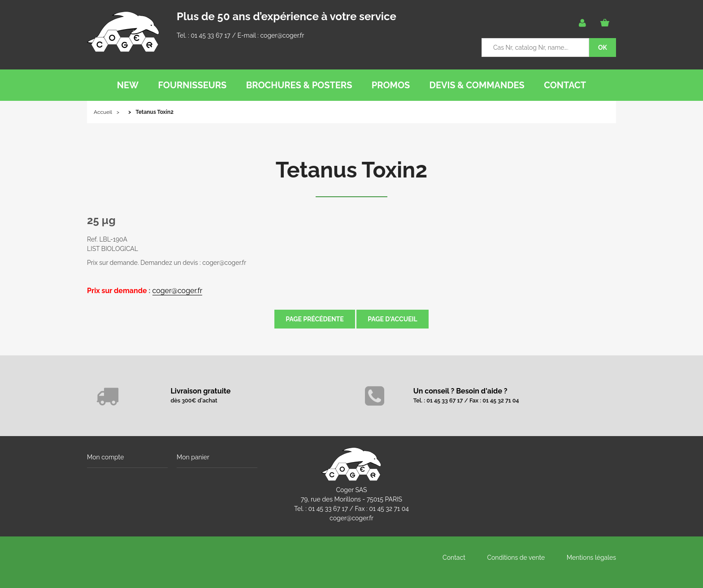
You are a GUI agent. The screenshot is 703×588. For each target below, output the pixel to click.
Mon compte (105, 457)
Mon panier (193, 457)
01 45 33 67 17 (210, 35)
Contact (454, 558)
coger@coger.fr (282, 35)
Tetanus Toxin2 (352, 170)
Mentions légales (591, 558)
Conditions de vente (516, 558)
